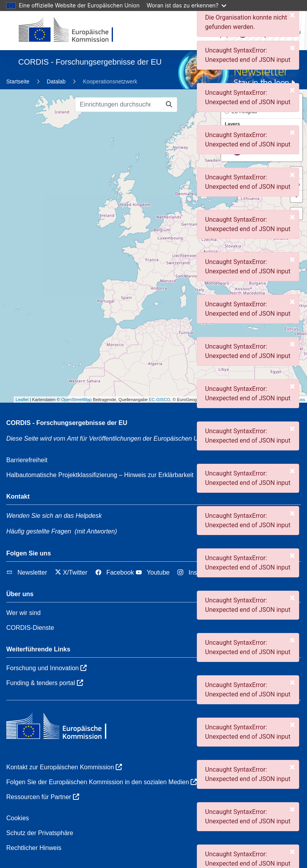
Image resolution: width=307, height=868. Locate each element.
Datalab (56, 81)
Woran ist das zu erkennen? (186, 5)
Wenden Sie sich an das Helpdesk (54, 516)
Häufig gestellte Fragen (39, 531)
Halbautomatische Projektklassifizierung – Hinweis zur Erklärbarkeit (100, 475)
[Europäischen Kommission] (72, 31)
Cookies (18, 818)
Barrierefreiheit (27, 460)
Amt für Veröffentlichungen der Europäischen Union (143, 439)
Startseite (18, 81)
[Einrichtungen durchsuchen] (118, 105)
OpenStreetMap (76, 400)
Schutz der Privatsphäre (40, 833)
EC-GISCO (160, 400)
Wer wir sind (24, 613)
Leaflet (22, 400)
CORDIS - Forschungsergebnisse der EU (67, 423)
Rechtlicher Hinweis (34, 848)
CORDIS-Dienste (30, 628)
